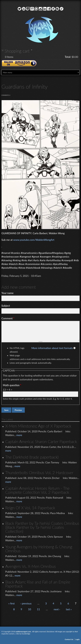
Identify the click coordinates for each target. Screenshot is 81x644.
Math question (12, 385)
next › (57, 609)
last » (69, 609)
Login (78, 639)
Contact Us (69, 639)
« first (11, 603)
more (19, 435)
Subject (6, 306)
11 (39, 609)
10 (30, 609)
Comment (8, 318)
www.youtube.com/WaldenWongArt (34, 240)
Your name (7, 293)
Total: (68, 57)
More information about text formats (52, 348)
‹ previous (26, 603)
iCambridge (26, 634)
